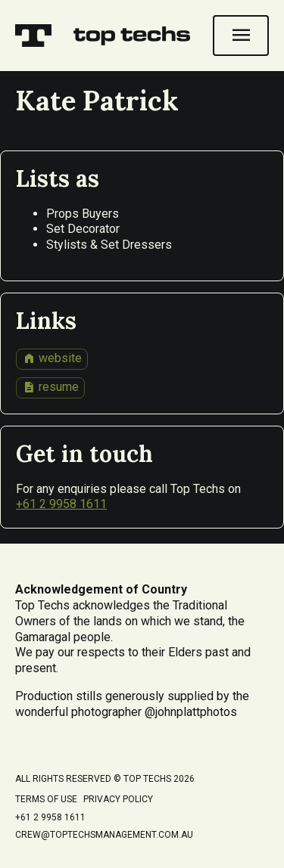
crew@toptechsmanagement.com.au (104, 835)
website (52, 358)
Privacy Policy (118, 799)
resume (51, 387)
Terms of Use (46, 799)
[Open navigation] (241, 36)
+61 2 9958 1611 (61, 504)
